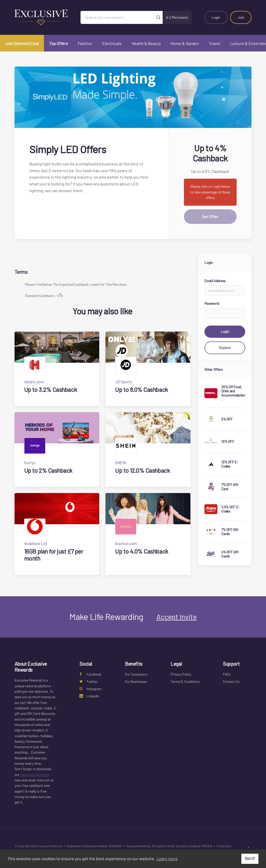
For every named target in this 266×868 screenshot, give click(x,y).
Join (241, 17)
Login (216, 17)
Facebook (90, 674)
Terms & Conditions (185, 682)
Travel (214, 43)
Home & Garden (185, 43)
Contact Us (231, 682)
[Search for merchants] (117, 17)
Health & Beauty (146, 43)
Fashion (85, 43)
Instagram (91, 689)
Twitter (89, 682)
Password (212, 303)
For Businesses (136, 682)
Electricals (112, 43)
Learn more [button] (167, 859)
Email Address (215, 281)
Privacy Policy (181, 674)
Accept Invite (177, 617)
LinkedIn (89, 696)
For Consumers (136, 674)
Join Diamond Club (22, 43)
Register (225, 348)
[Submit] (159, 17)
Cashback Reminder (35, 775)
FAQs (227, 674)
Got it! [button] (250, 859)
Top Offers (59, 43)
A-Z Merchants (177, 17)
